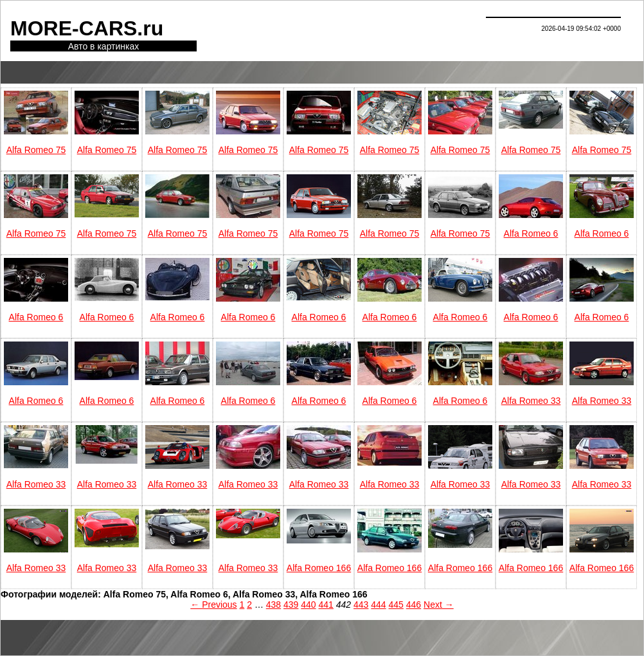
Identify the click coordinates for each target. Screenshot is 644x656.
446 (414, 605)
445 (396, 605)
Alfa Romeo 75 (36, 150)
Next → (439, 605)
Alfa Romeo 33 (531, 401)
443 (361, 605)
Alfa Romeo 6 (531, 233)
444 (378, 605)
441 (326, 605)
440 (308, 605)
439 (291, 605)
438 (273, 605)
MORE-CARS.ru (87, 28)
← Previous (213, 605)
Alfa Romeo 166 (319, 568)
